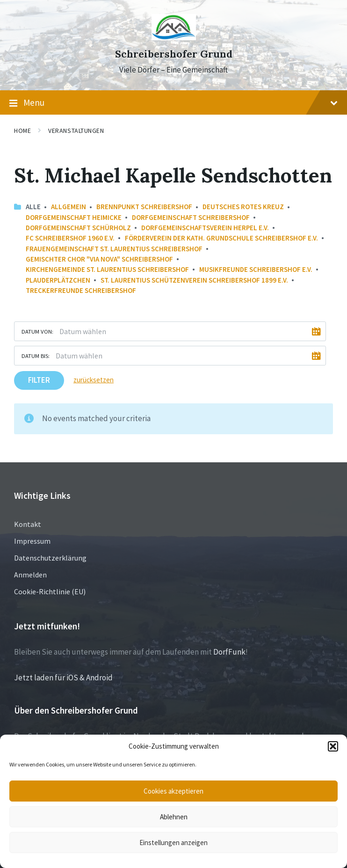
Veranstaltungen (76, 131)
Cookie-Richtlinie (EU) (50, 591)
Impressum (32, 541)
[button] (333, 746)
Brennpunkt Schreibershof (144, 207)
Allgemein (69, 207)
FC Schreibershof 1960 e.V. (70, 238)
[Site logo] (174, 37)
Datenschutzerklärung (50, 558)
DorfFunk (229, 652)
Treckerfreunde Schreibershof (81, 290)
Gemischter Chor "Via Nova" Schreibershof (99, 259)
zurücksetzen (94, 380)
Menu (173, 103)
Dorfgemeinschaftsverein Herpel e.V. (205, 228)
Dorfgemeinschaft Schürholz (78, 228)
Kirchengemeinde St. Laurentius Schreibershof (107, 269)
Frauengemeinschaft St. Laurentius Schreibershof (114, 249)
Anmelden (30, 575)
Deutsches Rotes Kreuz (243, 207)
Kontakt (28, 524)
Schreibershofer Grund (174, 54)
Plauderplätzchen (58, 280)
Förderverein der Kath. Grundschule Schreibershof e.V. (221, 238)
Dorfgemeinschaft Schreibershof (191, 217)
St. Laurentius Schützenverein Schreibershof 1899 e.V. (194, 280)
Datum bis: (36, 356)
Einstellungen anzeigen (173, 842)
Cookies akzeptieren (173, 791)
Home (22, 131)
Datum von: (37, 331)
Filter (39, 380)
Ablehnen (174, 817)
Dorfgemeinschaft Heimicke (74, 217)
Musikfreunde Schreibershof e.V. (256, 269)
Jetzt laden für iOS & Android (63, 678)
